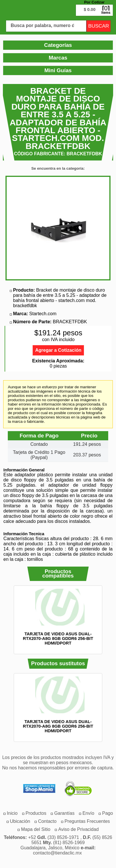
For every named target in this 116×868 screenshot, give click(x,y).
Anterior (6, 620)
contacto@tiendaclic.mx (57, 853)
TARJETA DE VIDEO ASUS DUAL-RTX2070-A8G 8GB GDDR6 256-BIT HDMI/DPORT (58, 638)
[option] (58, 617)
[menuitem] (36, 813)
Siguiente (110, 620)
